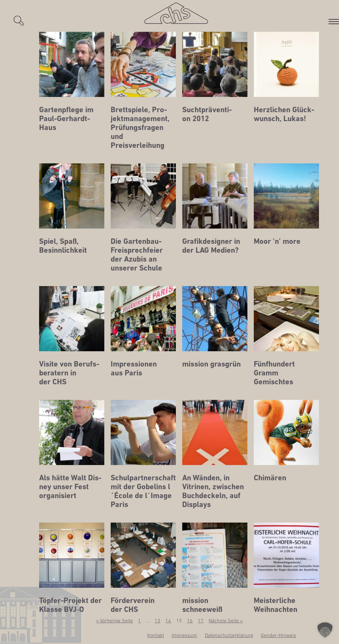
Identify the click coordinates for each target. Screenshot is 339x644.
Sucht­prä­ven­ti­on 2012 (207, 114)
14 (168, 620)
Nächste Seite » (226, 620)
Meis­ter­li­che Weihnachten (276, 605)
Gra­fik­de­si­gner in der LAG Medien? (211, 246)
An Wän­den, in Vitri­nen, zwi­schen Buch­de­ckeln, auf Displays (213, 491)
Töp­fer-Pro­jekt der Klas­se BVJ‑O (70, 605)
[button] (325, 630)
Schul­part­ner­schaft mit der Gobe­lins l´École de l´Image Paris (143, 491)
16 (190, 620)
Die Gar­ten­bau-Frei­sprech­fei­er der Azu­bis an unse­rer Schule (137, 255)
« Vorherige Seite (114, 620)
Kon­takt (156, 635)
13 (157, 620)
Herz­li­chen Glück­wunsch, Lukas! (284, 114)
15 (179, 620)
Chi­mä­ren (270, 478)
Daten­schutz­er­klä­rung (229, 635)
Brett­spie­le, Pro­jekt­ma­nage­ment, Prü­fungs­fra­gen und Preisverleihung (140, 127)
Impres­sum (184, 635)
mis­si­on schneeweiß (202, 605)
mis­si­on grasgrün (211, 364)
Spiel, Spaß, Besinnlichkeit (63, 246)
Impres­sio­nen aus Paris (134, 368)
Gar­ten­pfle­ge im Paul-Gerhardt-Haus (66, 119)
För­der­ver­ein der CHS (133, 605)
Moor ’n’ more (277, 241)
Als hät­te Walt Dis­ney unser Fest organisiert (70, 487)
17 (201, 620)
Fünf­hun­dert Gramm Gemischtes (274, 373)
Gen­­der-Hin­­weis (278, 635)
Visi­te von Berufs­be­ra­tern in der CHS (69, 373)
